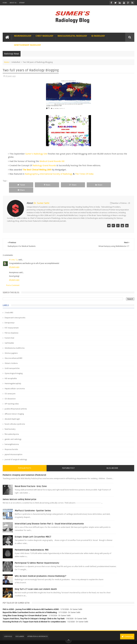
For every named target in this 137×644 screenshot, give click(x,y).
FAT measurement (12, 322)
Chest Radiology (44, 36)
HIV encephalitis (11, 373)
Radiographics (32, 174)
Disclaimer (20, 631)
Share (46, 185)
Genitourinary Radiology (27, 45)
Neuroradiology (23, 36)
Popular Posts (25, 463)
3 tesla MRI (9, 307)
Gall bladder (9, 338)
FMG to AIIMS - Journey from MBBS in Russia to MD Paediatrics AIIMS (31, 604)
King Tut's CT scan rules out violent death (36, 584)
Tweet (21, 185)
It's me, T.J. (13, 254)
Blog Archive (112, 463)
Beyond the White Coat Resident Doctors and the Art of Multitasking (30, 607)
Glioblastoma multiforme (15, 343)
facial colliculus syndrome (15, 419)
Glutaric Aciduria (11, 358)
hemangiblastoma (12, 439)
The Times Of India (84, 174)
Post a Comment (13, 280)
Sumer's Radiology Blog (30, 640)
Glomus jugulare (11, 348)
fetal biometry (10, 424)
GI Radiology (98, 36)
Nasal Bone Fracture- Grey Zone (31, 481)
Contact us (127, 631)
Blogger (131, 640)
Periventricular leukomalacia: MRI (32, 545)
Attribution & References (38, 631)
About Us (13, 3)
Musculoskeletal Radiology (72, 36)
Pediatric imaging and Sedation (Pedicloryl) (24, 470)
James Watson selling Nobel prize (19, 494)
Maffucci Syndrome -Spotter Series (33, 505)
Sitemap (22, 3)
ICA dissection (10, 393)
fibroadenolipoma (12, 429)
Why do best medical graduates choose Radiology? (41, 571)
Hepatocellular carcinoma (15, 383)
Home (5, 3)
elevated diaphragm (12, 414)
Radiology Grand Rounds (44, 165)
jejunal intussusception (14, 449)
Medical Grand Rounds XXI (52, 161)
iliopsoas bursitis (11, 444)
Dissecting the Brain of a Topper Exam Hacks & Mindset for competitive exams (34, 616)
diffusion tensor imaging (14, 409)
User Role (8, 631)
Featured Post (68, 463)
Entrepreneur (10, 317)
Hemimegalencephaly (13, 378)
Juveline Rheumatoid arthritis (16, 404)
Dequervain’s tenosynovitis (15, 312)
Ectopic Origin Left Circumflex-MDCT (33, 531)
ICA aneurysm (10, 388)
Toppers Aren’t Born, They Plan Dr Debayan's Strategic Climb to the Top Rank (34, 613)
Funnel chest (9, 333)
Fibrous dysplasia (11, 328)
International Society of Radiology (56, 174)
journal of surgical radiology (16, 454)
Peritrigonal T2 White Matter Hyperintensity (37, 558)
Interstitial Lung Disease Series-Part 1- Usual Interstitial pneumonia (49, 518)
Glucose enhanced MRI (13, 353)
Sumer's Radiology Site (36, 154)
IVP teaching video (12, 398)
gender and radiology (13, 434)
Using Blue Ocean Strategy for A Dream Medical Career (25, 610)
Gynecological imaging (14, 368)
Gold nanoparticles (12, 363)
